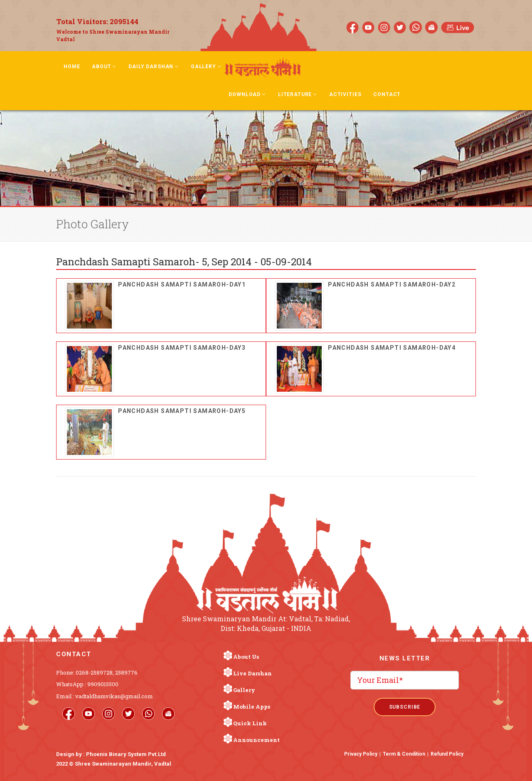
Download (247, 94)
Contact (387, 94)
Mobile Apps (252, 707)
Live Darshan (252, 673)
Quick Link (250, 723)
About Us (246, 657)
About (104, 67)
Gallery (206, 67)
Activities (345, 94)
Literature (298, 94)
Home (72, 67)
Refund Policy (447, 754)
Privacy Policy (361, 754)
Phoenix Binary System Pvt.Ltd (126, 754)
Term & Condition (404, 754)
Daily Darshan (154, 67)
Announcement (256, 740)
